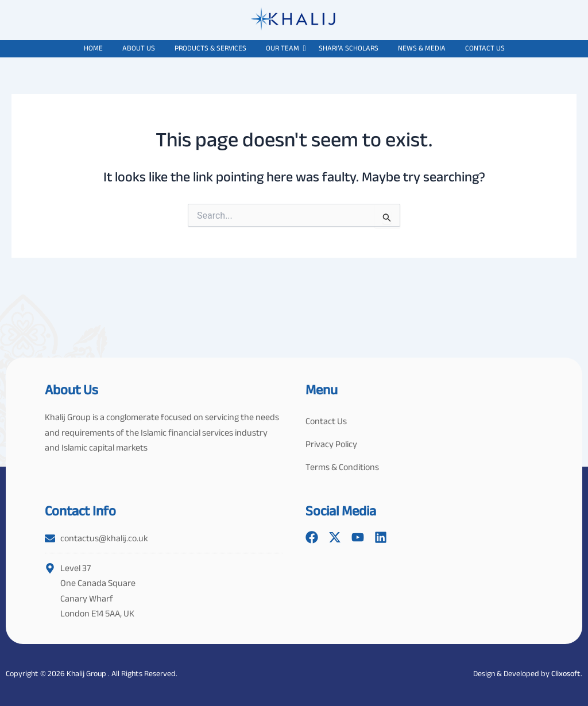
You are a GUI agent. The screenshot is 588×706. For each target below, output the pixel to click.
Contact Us (485, 48)
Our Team (285, 48)
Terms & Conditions (342, 467)
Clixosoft (566, 673)
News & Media (422, 48)
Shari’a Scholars (349, 48)
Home (93, 48)
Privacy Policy (331, 444)
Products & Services (210, 48)
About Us (139, 48)
